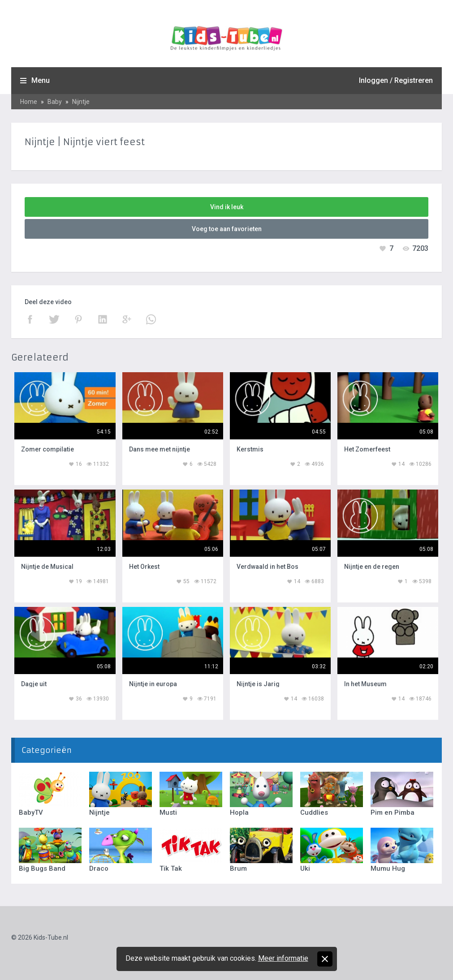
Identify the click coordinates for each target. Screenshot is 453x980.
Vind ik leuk (227, 207)
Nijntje (81, 102)
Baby (55, 102)
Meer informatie (283, 958)
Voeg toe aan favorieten (227, 229)
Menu (41, 80)
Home (29, 102)
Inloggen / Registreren (396, 80)
